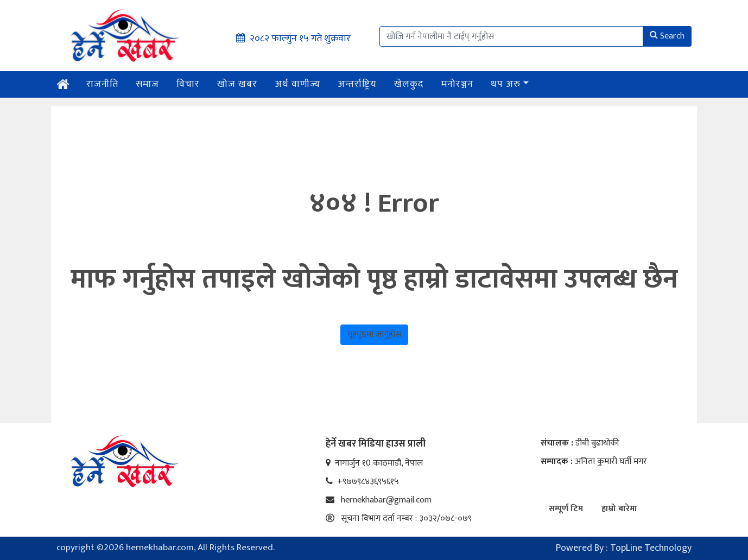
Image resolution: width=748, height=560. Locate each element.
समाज (147, 84)
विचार (188, 84)
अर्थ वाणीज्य (297, 84)
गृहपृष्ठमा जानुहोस (374, 335)
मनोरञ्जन (457, 84)
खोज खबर (237, 84)
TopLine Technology (651, 548)
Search (667, 36)
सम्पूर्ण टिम (566, 509)
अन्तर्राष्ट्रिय (357, 84)
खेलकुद (409, 84)
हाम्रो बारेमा (619, 509)
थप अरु (506, 84)
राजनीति (102, 84)
